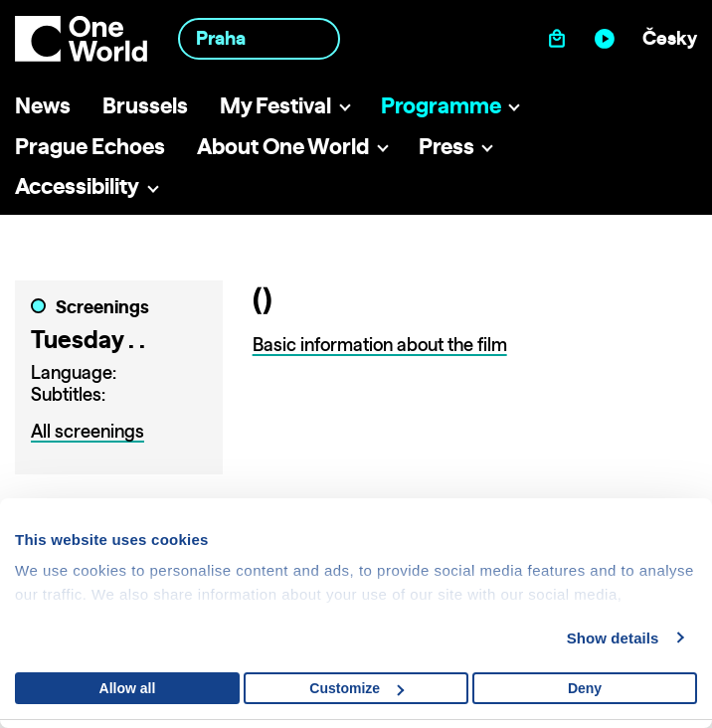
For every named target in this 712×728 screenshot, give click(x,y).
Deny (585, 688)
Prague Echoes (90, 146)
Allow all (128, 688)
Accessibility (77, 185)
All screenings (88, 431)
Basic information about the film (380, 345)
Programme (441, 105)
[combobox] (259, 38)
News (43, 105)
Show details (613, 638)
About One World (283, 146)
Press (446, 146)
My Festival (275, 105)
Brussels (145, 105)
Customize (356, 688)
